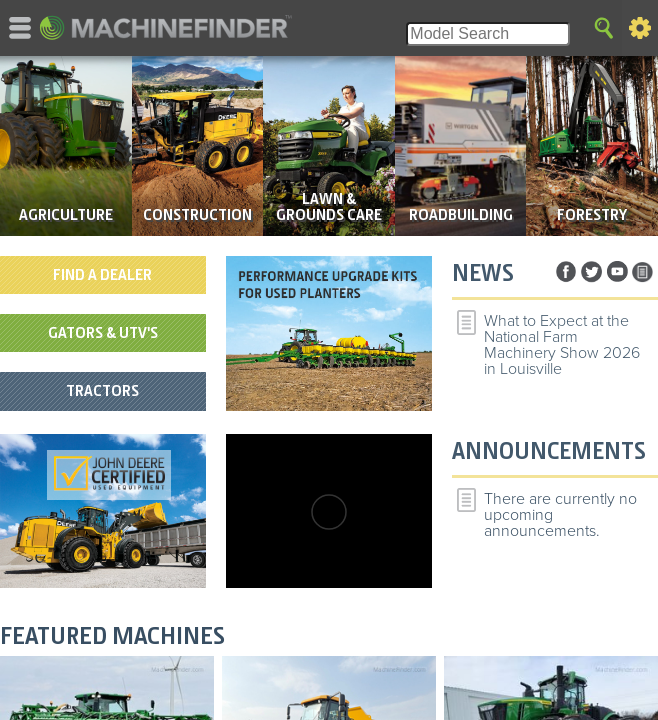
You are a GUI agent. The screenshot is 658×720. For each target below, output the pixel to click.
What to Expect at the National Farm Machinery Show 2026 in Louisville (562, 345)
